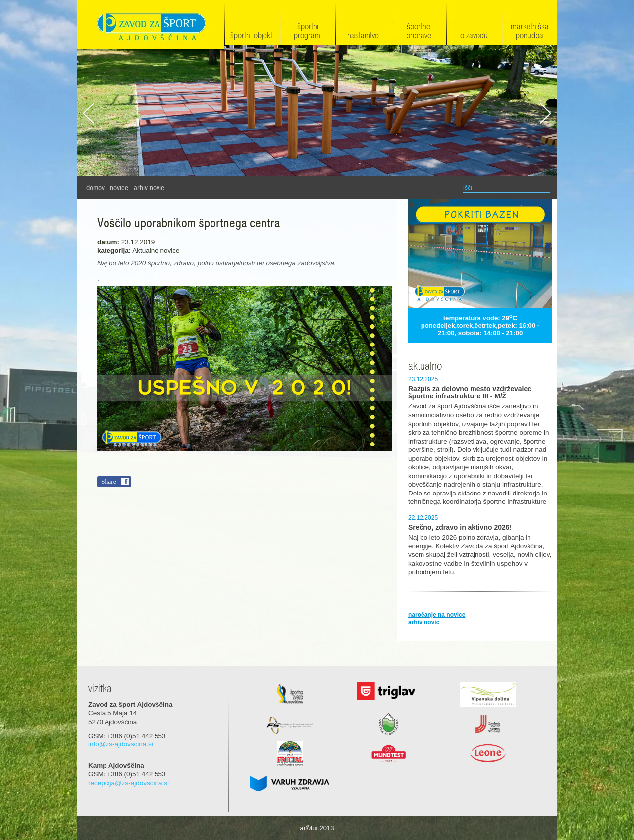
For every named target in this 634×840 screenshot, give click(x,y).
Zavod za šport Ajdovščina (151, 25)
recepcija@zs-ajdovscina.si (129, 783)
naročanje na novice (437, 615)
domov (95, 188)
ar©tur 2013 (317, 828)
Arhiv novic (149, 188)
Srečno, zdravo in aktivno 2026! (460, 527)
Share (109, 481)
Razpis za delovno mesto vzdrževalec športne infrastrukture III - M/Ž (470, 393)
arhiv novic (424, 622)
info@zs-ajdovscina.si (121, 744)
